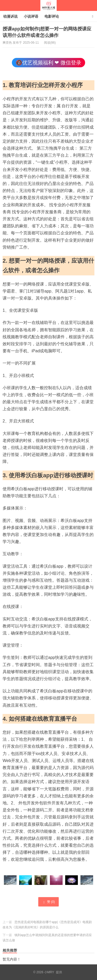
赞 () (48, 902)
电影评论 (52, 16)
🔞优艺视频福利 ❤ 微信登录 (48, 63)
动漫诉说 (10, 16)
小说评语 (31, 16)
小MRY (48, 5)
